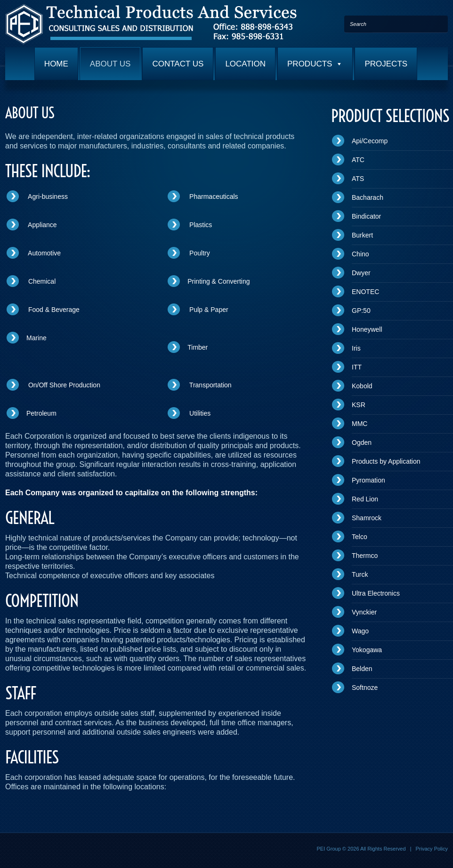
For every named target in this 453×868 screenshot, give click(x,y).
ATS (358, 179)
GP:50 (361, 311)
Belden (362, 669)
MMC (360, 424)
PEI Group (328, 849)
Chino (360, 254)
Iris (356, 348)
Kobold (362, 386)
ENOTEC (365, 292)
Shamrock (367, 518)
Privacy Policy (432, 849)
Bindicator (366, 216)
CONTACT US (178, 64)
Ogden (362, 442)
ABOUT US (110, 64)
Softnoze (365, 688)
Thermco (365, 556)
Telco (360, 537)
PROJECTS (386, 64)
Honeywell (367, 329)
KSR (359, 405)
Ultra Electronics (376, 593)
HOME (56, 64)
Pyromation (368, 480)
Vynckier (364, 612)
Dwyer (361, 273)
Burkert (362, 235)
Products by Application (386, 461)
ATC (358, 160)
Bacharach (368, 197)
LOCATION (245, 64)
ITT (357, 367)
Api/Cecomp (370, 141)
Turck (360, 574)
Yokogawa (367, 650)
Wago (360, 631)
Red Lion (365, 499)
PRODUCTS (315, 64)
